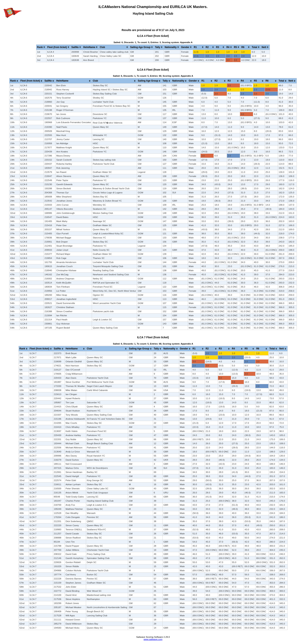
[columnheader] (41, 47)
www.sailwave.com (153, 639)
